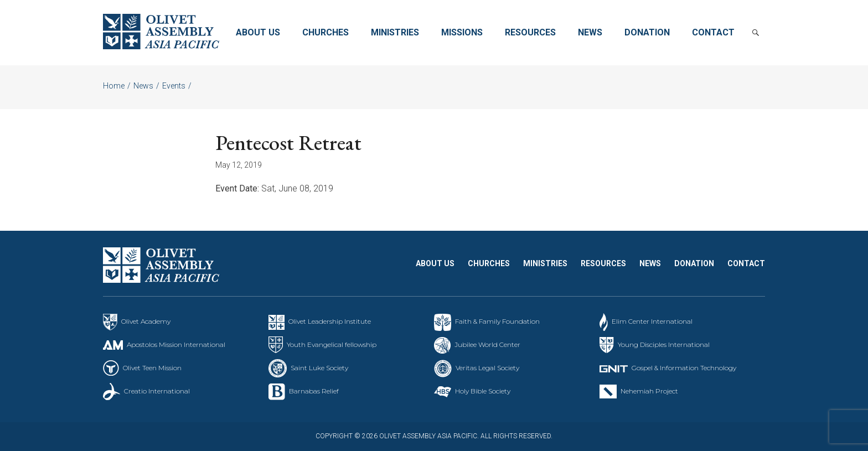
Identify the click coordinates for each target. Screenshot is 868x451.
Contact (713, 32)
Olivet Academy (146, 321)
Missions (462, 32)
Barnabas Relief (314, 391)
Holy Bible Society (483, 391)
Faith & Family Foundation (497, 321)
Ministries (395, 32)
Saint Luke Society (319, 368)
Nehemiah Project (649, 391)
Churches (325, 32)
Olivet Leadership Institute (330, 321)
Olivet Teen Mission (152, 368)
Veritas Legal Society (487, 368)
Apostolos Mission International (176, 344)
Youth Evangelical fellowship (332, 344)
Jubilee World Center (487, 344)
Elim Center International (652, 321)
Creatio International (157, 391)
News (590, 32)
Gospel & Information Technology (684, 368)
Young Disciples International (664, 344)
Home (114, 86)
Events (174, 86)
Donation (647, 32)
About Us (258, 32)
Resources (530, 32)
